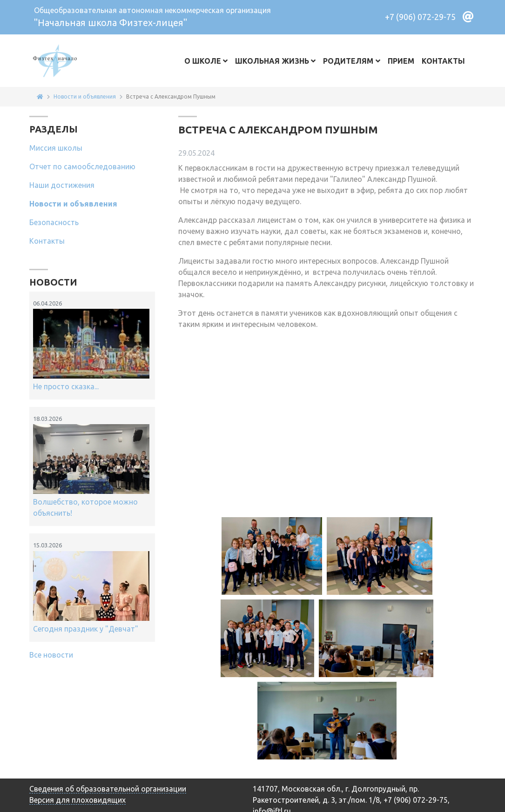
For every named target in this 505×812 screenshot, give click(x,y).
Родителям (348, 61)
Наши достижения (62, 185)
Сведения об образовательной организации (108, 789)
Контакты (443, 61)
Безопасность (54, 222)
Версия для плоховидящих (77, 800)
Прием (401, 61)
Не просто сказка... (91, 345)
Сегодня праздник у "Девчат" (91, 587)
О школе (203, 61)
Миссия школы (56, 148)
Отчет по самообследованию (82, 166)
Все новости (51, 655)
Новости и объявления (73, 204)
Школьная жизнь (272, 61)
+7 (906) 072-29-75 (420, 17)
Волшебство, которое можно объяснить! (91, 466)
